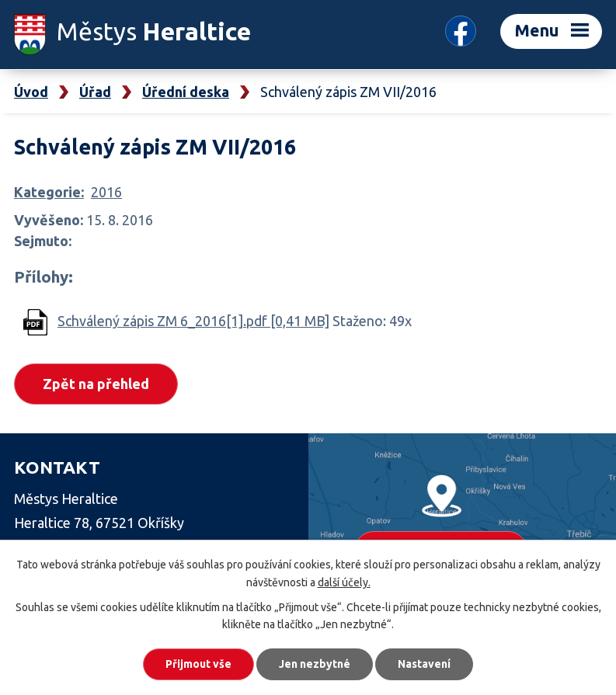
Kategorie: (49, 192)
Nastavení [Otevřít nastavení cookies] (424, 664)
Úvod (31, 92)
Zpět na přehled (96, 384)
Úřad (95, 92)
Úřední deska (186, 92)
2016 (106, 192)
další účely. (344, 582)
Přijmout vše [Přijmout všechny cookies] (198, 664)
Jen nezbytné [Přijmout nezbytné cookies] (315, 664)
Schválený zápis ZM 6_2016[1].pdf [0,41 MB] (193, 321)
